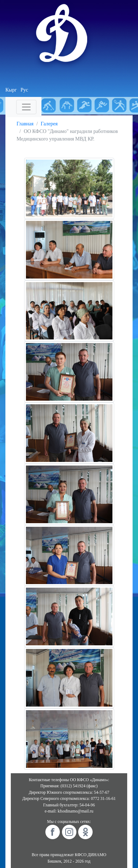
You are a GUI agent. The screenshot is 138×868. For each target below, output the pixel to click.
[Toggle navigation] (26, 107)
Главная (25, 124)
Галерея (49, 124)
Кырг (11, 90)
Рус (24, 90)
